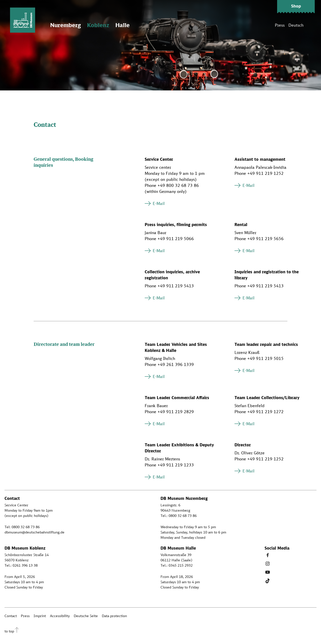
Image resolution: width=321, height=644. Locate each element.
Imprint (40, 616)
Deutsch (296, 25)
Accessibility (60, 616)
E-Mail (159, 203)
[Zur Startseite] (23, 20)
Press (280, 25)
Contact (11, 616)
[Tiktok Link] (268, 581)
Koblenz (98, 25)
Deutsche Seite (86, 616)
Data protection (114, 616)
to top (9, 631)
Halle (123, 25)
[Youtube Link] (268, 572)
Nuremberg (65, 25)
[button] (296, 7)
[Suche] (311, 25)
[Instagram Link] (268, 564)
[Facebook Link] (268, 555)
